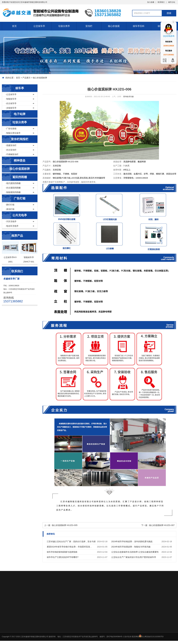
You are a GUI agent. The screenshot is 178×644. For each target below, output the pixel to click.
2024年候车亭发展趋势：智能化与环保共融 (131, 547)
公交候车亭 (39, 26)
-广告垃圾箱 (11, 129)
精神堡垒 (20, 160)
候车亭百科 (139, 26)
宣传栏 (89, 26)
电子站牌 (20, 114)
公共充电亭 (20, 215)
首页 (14, 26)
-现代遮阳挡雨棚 (13, 183)
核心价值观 (114, 26)
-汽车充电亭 (11, 221)
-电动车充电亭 (12, 226)
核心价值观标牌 (40, 78)
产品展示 (26, 78)
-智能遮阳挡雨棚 (13, 192)
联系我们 (161, 2)
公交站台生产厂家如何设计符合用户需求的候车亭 (134, 557)
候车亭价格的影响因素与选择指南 (62, 552)
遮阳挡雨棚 (20, 177)
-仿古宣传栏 (11, 150)
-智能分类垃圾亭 (13, 133)
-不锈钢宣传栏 (12, 154)
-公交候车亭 (11, 94)
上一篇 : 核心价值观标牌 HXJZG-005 (61, 525)
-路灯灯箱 (10, 205)
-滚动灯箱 (10, 209)
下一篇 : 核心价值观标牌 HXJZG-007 (158, 525)
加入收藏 (151, 2)
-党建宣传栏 (11, 145)
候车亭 (20, 88)
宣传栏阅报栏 (20, 139)
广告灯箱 (20, 198)
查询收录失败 (128, 97)
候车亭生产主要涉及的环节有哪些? (63, 557)
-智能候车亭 (11, 99)
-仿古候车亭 (11, 103)
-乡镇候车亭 (11, 108)
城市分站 (172, 2)
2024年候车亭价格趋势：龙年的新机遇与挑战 (132, 541)
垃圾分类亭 (64, 26)
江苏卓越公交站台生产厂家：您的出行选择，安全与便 (71, 541)
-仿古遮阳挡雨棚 (13, 188)
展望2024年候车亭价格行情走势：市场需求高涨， (69, 547)
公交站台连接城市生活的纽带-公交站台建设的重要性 (135, 552)
